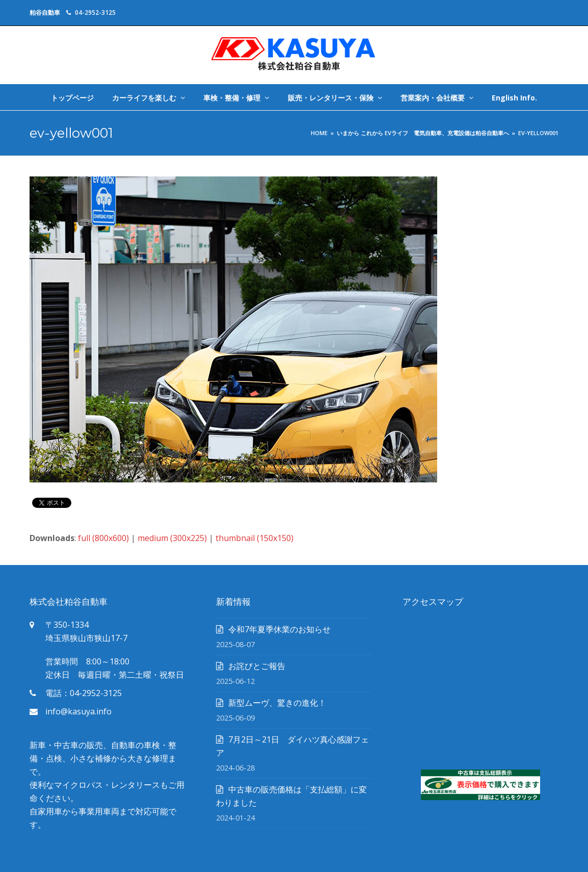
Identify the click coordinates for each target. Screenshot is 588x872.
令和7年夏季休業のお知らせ (279, 629)
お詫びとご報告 (257, 666)
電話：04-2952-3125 (84, 693)
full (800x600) (103, 538)
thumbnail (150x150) (255, 538)
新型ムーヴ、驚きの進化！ (277, 703)
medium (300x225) (172, 538)
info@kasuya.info (78, 711)
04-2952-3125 (95, 12)
